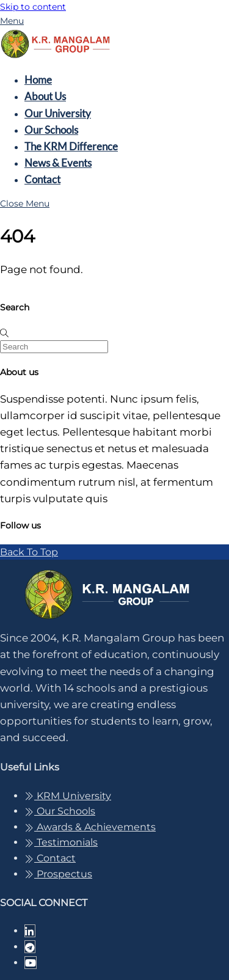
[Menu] (12, 21)
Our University (58, 113)
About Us (45, 96)
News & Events (58, 163)
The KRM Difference (71, 146)
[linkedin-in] (30, 931)
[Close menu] (25, 203)
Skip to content (33, 7)
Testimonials (61, 842)
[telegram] (30, 947)
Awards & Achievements (90, 827)
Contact (42, 179)
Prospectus (58, 874)
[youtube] (31, 963)
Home (38, 80)
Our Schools (51, 130)
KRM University (68, 796)
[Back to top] (29, 552)
